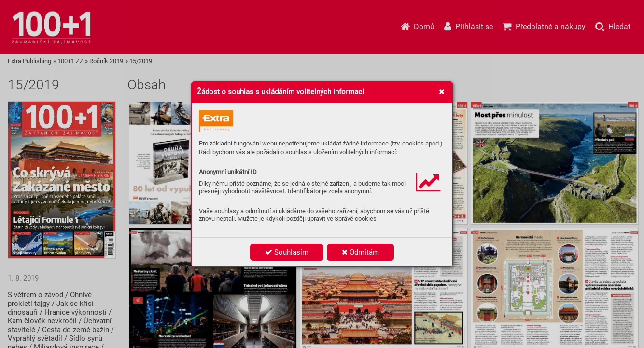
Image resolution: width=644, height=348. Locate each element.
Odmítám (360, 252)
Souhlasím (287, 252)
